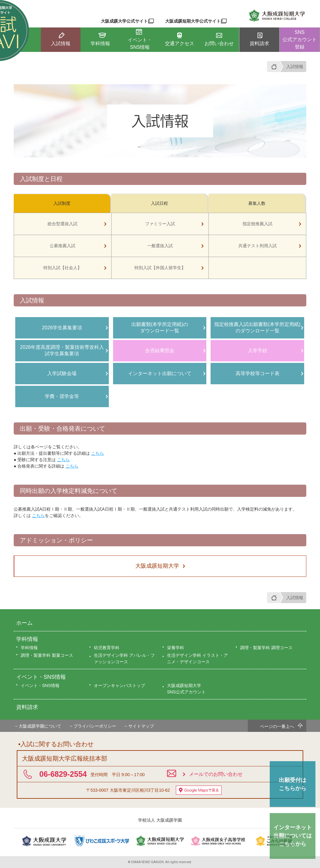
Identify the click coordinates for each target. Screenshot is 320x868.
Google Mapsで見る (199, 790)
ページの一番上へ (277, 726)
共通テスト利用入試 (258, 246)
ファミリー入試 (160, 224)
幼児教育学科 (107, 648)
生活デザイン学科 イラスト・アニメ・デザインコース (197, 658)
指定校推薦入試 (258, 224)
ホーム (24, 623)
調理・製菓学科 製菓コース (47, 655)
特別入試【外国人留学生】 (160, 268)
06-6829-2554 (63, 774)
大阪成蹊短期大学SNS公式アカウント (186, 689)
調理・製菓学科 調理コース (266, 648)
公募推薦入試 (62, 246)
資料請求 (27, 707)
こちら (98, 453)
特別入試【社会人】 (62, 268)
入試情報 (295, 67)
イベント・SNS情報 (41, 677)
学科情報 (27, 639)
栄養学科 (176, 648)
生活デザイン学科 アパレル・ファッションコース (124, 658)
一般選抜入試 (160, 246)
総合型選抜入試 (62, 224)
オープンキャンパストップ (119, 685)
